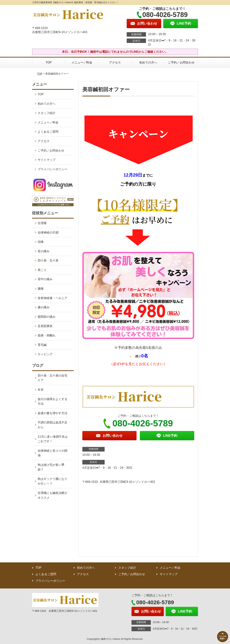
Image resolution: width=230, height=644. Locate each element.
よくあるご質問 (48, 132)
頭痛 (41, 242)
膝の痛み (44, 307)
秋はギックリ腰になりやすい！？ (52, 481)
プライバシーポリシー (52, 169)
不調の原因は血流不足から (52, 425)
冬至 (41, 390)
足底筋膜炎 (45, 326)
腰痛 (41, 289)
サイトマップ (47, 160)
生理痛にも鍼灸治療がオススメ (52, 495)
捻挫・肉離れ (47, 335)
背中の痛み (45, 279)
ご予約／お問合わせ (181, 62)
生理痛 (42, 223)
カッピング (45, 354)
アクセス (115, 62)
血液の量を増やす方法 (52, 413)
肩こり (42, 270)
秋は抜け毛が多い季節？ (51, 467)
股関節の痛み (47, 317)
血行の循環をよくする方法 (52, 401)
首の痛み (44, 251)
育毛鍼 (42, 345)
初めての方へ (148, 62)
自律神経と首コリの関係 (52, 453)
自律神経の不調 (48, 233)
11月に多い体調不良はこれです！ (53, 439)
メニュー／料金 (82, 62)
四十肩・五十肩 (48, 260)
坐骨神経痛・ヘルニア (52, 298)
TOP (49, 62)
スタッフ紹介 (47, 113)
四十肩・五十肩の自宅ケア (52, 378)
